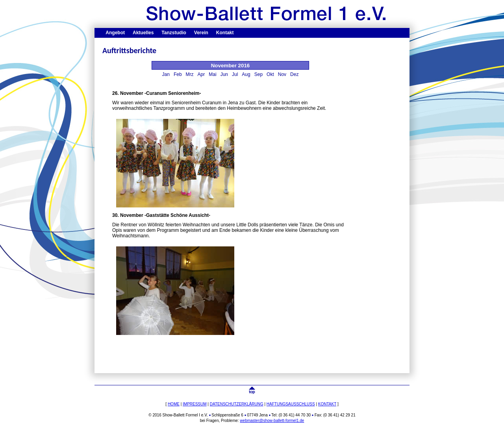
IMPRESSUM (195, 404)
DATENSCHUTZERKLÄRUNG (237, 404)
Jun (224, 74)
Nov (282, 74)
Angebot (115, 33)
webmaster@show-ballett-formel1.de (272, 421)
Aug (246, 74)
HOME (174, 404)
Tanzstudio (174, 33)
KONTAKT (327, 404)
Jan (166, 74)
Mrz (190, 74)
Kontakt (225, 33)
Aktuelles (143, 33)
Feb (178, 74)
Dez (294, 74)
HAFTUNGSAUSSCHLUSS (291, 404)
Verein (201, 33)
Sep (258, 74)
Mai (212, 74)
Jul (235, 74)
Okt (270, 74)
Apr (201, 74)
